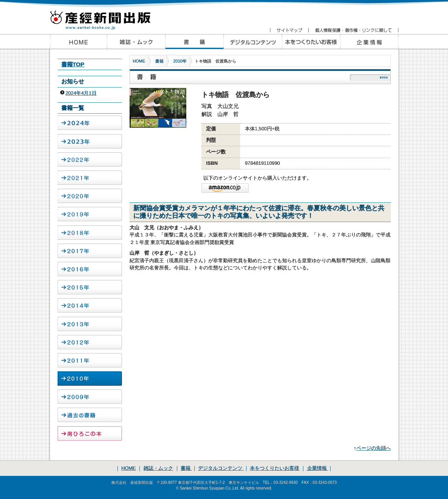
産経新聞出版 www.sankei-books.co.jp (107, 16)
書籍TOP (73, 64)
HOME (139, 61)
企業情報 (369, 42)
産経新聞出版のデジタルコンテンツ (253, 42)
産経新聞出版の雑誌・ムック (136, 42)
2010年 (180, 61)
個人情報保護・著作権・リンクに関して (353, 30)
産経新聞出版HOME (78, 42)
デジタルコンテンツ (221, 468)
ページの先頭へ (374, 448)
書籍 (159, 61)
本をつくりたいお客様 (311, 42)
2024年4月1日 (81, 93)
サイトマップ (289, 30)
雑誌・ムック (158, 468)
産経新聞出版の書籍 (194, 42)
